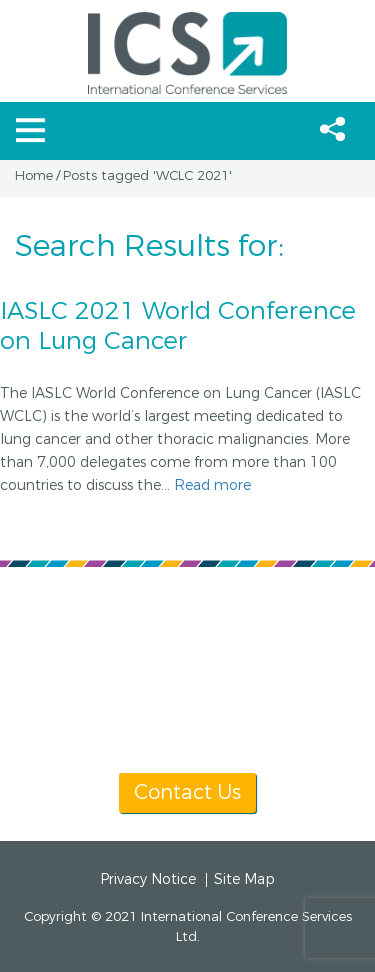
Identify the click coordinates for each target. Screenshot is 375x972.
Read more (212, 485)
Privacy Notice (148, 880)
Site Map (244, 880)
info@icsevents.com (186, 718)
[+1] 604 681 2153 (160, 694)
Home (34, 176)
